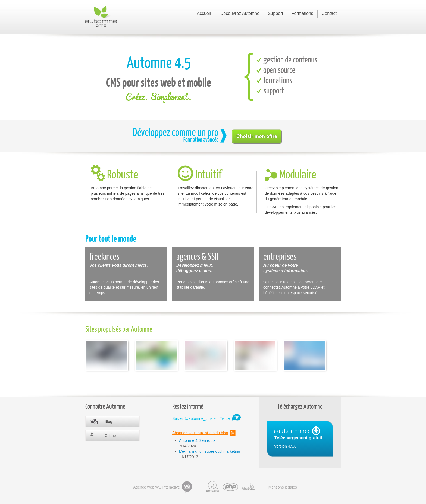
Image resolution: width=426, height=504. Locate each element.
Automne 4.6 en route (197, 440)
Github (110, 436)
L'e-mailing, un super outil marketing (209, 451)
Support (275, 13)
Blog (108, 421)
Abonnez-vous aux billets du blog (200, 433)
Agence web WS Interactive (156, 487)
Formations (302, 13)
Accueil (204, 13)
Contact (329, 13)
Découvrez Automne (240, 13)
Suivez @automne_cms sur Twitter (202, 418)
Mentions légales (283, 487)
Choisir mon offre (257, 136)
